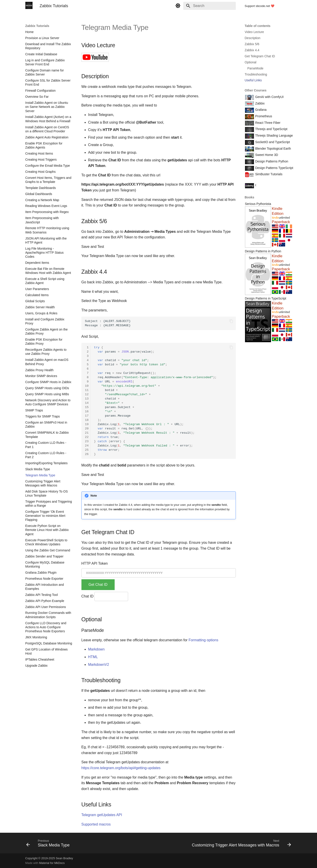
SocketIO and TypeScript (272, 142)
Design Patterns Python (271, 161)
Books (250, 197)
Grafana (260, 110)
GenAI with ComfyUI (269, 97)
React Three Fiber (267, 123)
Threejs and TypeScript (271, 129)
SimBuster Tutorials (268, 174)
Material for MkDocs (52, 863)
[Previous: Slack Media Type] (49, 844)
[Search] (210, 6)
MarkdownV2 (99, 665)
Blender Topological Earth (273, 149)
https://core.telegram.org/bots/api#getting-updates (121, 768)
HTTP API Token (95, 563)
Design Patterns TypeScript (274, 168)
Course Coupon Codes (271, 185)
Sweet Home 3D (266, 155)
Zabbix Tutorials (37, 26)
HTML (93, 657)
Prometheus (263, 116)
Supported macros (96, 824)
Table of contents (258, 26)
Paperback (281, 222)
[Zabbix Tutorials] (29, 6)
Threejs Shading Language (274, 135)
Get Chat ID (98, 585)
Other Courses (256, 90)
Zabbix (260, 103)
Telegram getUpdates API (102, 815)
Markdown (96, 649)
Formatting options (203, 640)
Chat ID (87, 596)
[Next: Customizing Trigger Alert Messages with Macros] (240, 844)
